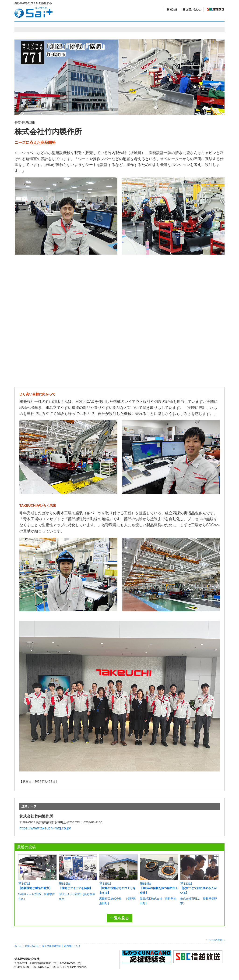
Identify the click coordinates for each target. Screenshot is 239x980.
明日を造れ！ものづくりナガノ (143, 27)
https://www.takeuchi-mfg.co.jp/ (45, 828)
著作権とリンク (72, 946)
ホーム (18, 946)
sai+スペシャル (84, 27)
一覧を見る (119, 918)
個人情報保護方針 (52, 946)
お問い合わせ (192, 9)
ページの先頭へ (216, 940)
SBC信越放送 (214, 9)
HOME (172, 9)
